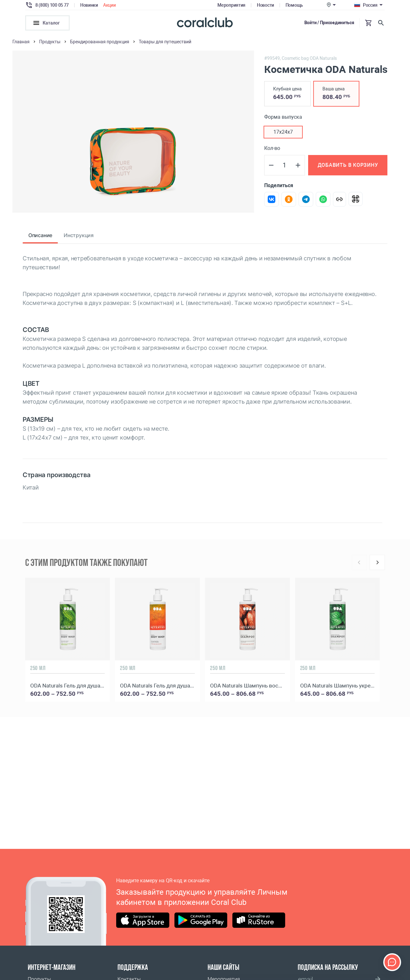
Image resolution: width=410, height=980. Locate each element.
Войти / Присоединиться (329, 23)
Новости (265, 5)
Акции (110, 5)
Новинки (89, 5)
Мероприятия (231, 5)
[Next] (377, 564)
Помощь (294, 5)
